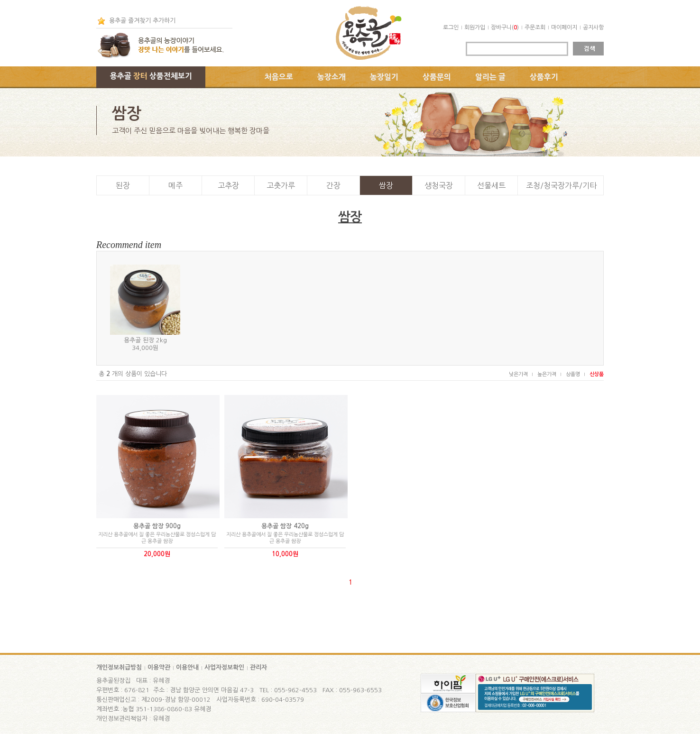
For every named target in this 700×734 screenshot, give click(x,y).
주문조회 (535, 28)
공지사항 (593, 28)
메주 (175, 185)
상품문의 (437, 77)
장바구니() (505, 28)
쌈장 (386, 185)
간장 (333, 185)
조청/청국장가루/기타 (561, 185)
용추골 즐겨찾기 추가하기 (142, 21)
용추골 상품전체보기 (151, 76)
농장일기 (384, 77)
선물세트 (491, 185)
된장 (123, 185)
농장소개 (332, 77)
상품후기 (544, 77)
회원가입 (475, 28)
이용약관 (159, 667)
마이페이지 (564, 28)
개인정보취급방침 (119, 667)
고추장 (228, 185)
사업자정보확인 (224, 667)
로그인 (451, 28)
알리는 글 (490, 77)
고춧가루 (281, 185)
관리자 (258, 667)
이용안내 (187, 667)
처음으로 (279, 77)
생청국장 (439, 185)
